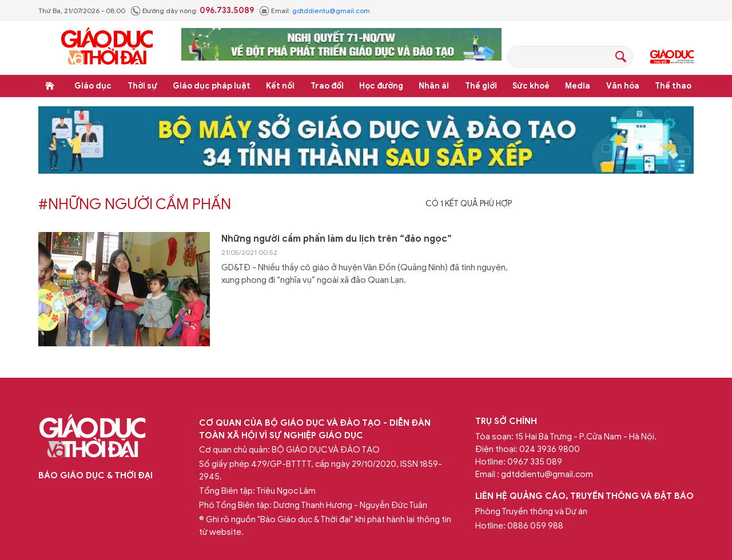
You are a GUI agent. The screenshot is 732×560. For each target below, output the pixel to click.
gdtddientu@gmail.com (331, 11)
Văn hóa (623, 86)
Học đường (381, 86)
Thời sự (142, 86)
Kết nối (280, 86)
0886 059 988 (535, 526)
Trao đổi (327, 86)
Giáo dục (93, 86)
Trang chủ (50, 86)
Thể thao (673, 86)
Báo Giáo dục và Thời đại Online (107, 48)
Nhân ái (434, 86)
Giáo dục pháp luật (212, 86)
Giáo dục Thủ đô (672, 57)
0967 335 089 (535, 462)
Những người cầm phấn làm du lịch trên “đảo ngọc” (337, 239)
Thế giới (481, 86)
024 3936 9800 (550, 449)
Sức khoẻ (531, 86)
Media (578, 86)
